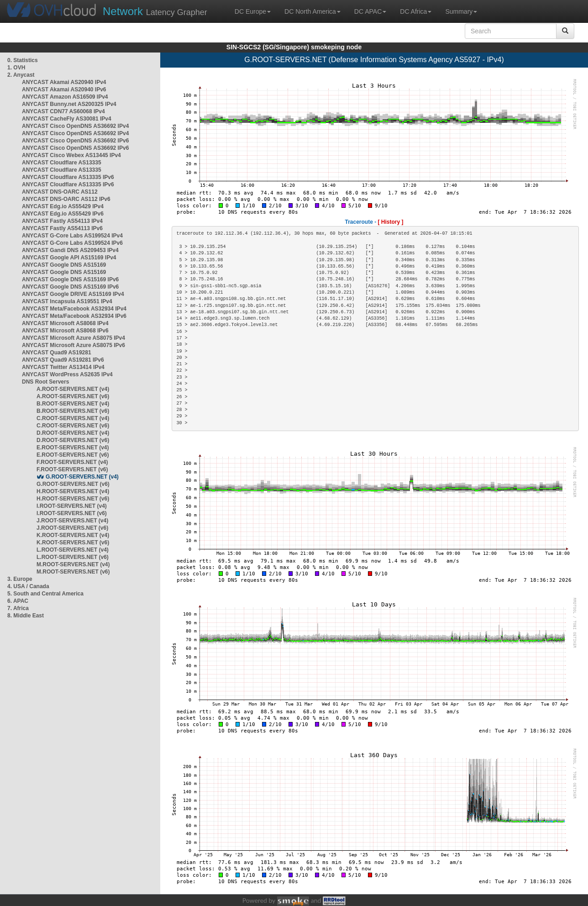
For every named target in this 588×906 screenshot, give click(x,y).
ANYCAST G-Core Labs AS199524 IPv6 (72, 243)
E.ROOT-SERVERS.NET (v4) (73, 448)
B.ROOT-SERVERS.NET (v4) (73, 404)
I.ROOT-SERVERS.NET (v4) (72, 506)
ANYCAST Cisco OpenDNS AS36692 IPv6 (75, 141)
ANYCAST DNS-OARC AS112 (60, 192)
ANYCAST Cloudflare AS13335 (62, 163)
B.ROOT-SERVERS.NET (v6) (73, 411)
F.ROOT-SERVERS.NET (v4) (72, 462)
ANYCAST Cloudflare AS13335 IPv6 (68, 177)
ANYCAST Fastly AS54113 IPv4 (62, 221)
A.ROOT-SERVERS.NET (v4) (73, 389)
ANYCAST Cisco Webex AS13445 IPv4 (71, 155)
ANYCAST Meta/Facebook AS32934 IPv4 (74, 309)
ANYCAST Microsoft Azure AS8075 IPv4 (73, 338)
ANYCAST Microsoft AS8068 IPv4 (65, 323)
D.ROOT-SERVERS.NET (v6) (73, 440)
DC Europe (253, 11)
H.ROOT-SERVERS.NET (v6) (73, 499)
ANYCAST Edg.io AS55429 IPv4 (63, 206)
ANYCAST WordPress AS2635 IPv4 (67, 374)
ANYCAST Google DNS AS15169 (64, 265)
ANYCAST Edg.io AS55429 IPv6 (63, 214)
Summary (461, 11)
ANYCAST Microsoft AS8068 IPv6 (65, 331)
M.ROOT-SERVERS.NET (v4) (73, 564)
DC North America (312, 11)
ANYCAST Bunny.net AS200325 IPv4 (69, 104)
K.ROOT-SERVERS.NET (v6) (73, 543)
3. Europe (20, 579)
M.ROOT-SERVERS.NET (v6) (73, 572)
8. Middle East (26, 616)
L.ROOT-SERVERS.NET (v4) (73, 550)
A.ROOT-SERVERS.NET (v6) (73, 396)
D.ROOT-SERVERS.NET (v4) (73, 433)
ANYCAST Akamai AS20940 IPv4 (64, 82)
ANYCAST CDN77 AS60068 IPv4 (63, 111)
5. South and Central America (45, 594)
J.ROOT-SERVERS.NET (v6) (72, 528)
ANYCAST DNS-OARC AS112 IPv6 (66, 199)
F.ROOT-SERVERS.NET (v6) (72, 469)
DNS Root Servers (45, 382)
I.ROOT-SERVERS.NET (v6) (72, 513)
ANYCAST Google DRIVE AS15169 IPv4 (73, 294)
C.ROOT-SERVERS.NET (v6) (73, 426)
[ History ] (391, 222)
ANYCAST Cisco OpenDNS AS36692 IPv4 (75, 126)
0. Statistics (23, 60)
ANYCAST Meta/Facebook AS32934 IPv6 (74, 316)
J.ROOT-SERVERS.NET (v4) (72, 521)
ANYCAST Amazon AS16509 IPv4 (65, 97)
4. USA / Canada (28, 586)
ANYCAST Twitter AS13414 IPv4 (63, 367)
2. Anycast (21, 75)
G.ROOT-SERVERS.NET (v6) (73, 484)
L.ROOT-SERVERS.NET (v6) (73, 557)
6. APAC (18, 601)
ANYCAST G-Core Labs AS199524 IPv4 (72, 236)
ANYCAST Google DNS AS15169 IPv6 (70, 279)
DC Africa (416, 11)
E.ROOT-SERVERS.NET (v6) (73, 455)
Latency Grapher (155, 11)
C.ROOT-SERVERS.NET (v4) (73, 418)
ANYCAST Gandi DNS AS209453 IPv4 (70, 250)
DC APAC (370, 11)
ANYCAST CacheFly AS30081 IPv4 (67, 119)
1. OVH (16, 68)
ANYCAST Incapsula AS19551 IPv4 (67, 301)
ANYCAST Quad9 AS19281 (57, 353)
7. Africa (18, 608)
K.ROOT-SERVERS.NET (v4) (73, 535)
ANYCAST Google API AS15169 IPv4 (69, 258)
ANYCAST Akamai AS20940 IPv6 (64, 90)
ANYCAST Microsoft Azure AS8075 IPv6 (73, 345)
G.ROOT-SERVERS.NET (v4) (82, 477)
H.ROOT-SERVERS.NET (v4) (73, 491)
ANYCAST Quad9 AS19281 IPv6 (63, 360)
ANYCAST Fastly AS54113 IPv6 (62, 228)
